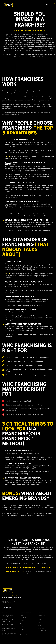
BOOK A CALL (50, 5)
